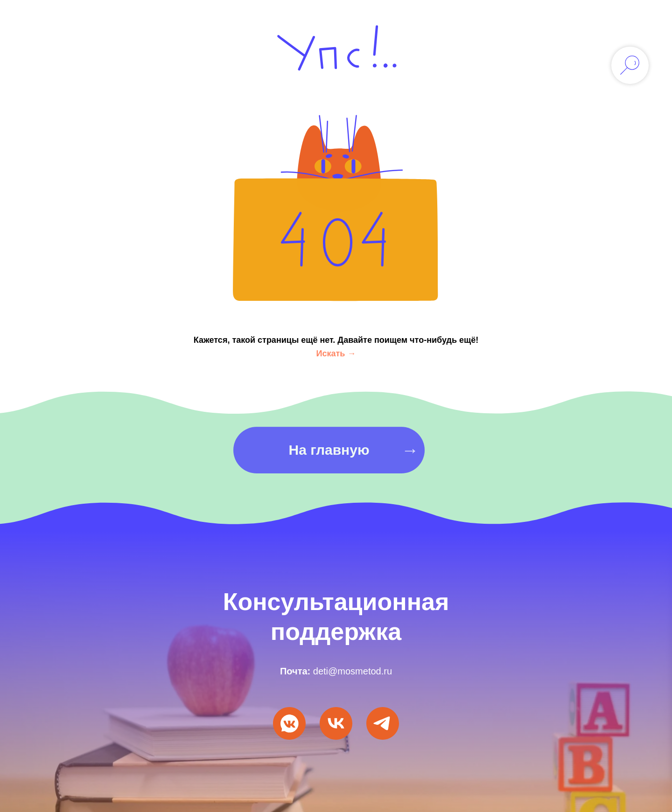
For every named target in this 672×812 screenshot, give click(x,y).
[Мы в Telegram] (383, 723)
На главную (329, 461)
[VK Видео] (336, 723)
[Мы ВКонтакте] (289, 723)
